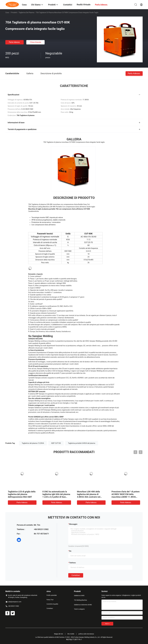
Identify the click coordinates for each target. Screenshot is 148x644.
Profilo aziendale (52, 595)
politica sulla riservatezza (86, 634)
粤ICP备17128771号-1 (74, 640)
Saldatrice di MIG (79, 596)
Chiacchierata (36, 42)
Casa (7, 13)
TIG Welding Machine (80, 600)
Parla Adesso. (15, 42)
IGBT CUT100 (56, 443)
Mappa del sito (59, 634)
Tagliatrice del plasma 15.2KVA (33, 443)
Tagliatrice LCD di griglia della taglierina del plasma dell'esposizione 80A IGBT (22, 494)
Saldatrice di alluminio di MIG (83, 605)
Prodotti (14, 13)
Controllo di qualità (52, 604)
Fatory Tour (50, 600)
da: (70, 551)
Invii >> (107, 624)
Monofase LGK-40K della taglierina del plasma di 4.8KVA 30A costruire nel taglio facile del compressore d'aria (90, 497)
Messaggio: (73, 524)
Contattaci (76, 575)
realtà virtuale (84, 5)
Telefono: (73, 563)
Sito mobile (71, 634)
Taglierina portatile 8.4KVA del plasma (82, 443)
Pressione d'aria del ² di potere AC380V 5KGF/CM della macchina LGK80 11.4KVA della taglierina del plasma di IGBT (126, 497)
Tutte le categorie (79, 609)
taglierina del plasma (26, 13)
